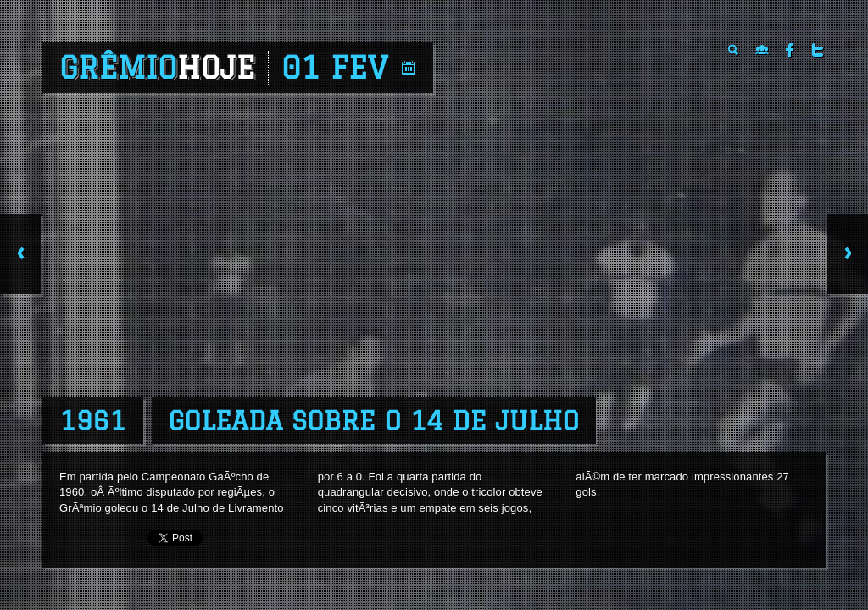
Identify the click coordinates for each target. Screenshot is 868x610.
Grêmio (157, 68)
